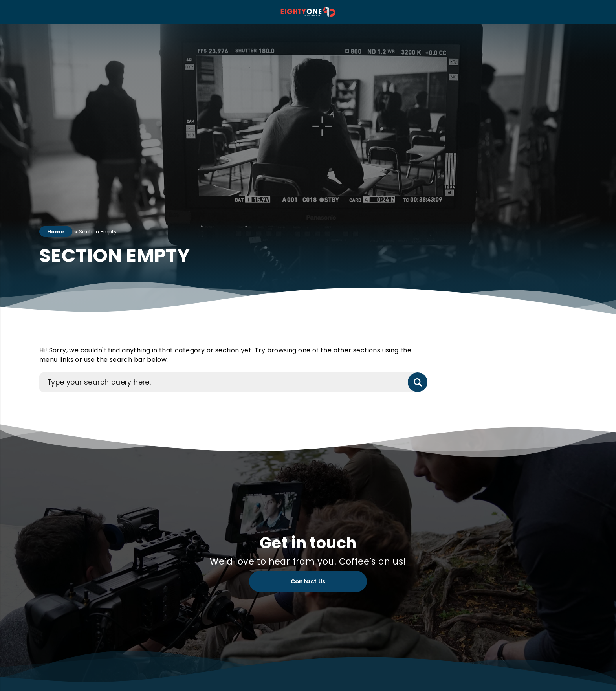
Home (56, 232)
